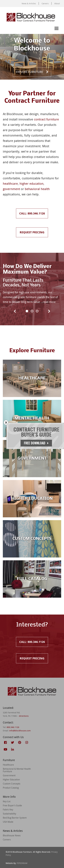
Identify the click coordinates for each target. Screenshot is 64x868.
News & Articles (29, 3)
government (11, 189)
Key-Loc (7, 801)
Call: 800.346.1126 (5, 29)
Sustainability (9, 814)
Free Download (36, 443)
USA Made (8, 822)
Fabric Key (8, 810)
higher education (32, 184)
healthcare (10, 184)
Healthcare (8, 765)
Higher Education (11, 780)
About (57, 3)
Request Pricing (17, 29)
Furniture (9, 760)
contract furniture (46, 119)
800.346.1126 (13, 727)
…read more (48, 302)
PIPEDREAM (22, 863)
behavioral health (37, 189)
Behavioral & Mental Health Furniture (17, 770)
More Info (9, 797)
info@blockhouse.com (20, 730)
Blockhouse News (12, 835)
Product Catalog (11, 788)
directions (24, 716)
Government (9, 775)
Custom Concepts (12, 784)
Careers (45, 3)
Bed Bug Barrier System (15, 818)
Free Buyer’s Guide (12, 805)
